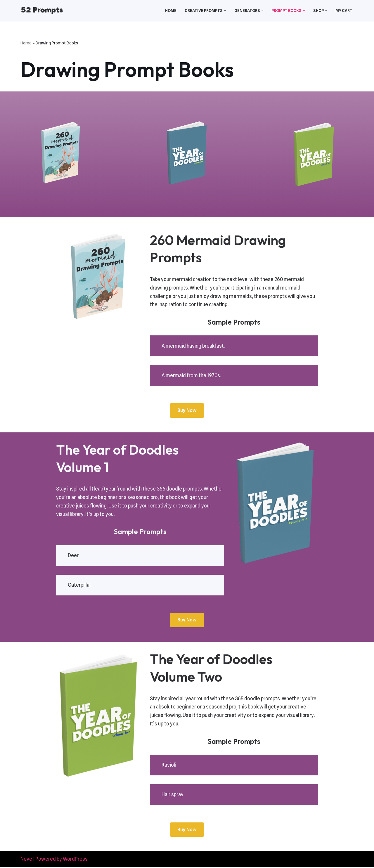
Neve (26, 860)
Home (169, 11)
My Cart (344, 11)
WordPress (75, 860)
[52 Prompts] (42, 11)
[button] (224, 11)
